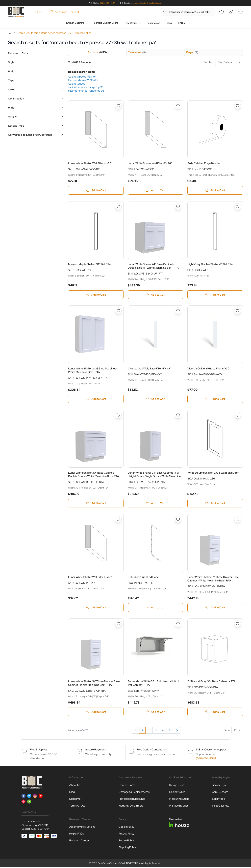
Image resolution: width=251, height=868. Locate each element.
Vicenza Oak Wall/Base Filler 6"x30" (209, 369)
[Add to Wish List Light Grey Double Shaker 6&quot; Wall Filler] (238, 207)
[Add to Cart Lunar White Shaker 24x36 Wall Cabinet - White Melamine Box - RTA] (96, 399)
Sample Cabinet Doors (106, 23)
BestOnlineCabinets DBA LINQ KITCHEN (119, 864)
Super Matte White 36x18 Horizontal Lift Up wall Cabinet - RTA (154, 684)
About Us (75, 786)
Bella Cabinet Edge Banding (204, 163)
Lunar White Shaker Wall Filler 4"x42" (90, 578)
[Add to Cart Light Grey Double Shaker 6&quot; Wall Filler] (215, 295)
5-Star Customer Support (212, 750)
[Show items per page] (237, 731)
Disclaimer (75, 799)
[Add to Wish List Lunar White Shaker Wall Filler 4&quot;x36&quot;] (178, 106)
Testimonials (154, 23)
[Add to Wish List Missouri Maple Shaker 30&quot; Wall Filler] (118, 207)
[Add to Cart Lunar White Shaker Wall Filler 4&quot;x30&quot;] (96, 190)
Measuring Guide (179, 799)
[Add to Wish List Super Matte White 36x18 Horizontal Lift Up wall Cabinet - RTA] (178, 624)
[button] (35, 53)
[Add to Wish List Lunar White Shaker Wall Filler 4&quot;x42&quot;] (118, 520)
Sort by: (223, 62)
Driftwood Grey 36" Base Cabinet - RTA (211, 682)
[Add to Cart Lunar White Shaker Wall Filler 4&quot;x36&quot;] (155, 190)
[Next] (177, 731)
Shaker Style (219, 786)
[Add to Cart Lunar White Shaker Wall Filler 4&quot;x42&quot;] (96, 608)
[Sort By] (229, 62)
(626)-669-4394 (40, 829)
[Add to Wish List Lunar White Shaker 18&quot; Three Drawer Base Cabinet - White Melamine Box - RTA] (118, 624)
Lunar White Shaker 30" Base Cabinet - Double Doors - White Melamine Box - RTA (94, 475)
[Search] (165, 12)
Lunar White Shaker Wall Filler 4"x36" (150, 163)
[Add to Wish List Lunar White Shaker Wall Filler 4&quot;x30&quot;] (118, 106)
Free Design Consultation (152, 750)
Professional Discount (64, 12)
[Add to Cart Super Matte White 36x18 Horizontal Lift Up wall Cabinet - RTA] (155, 712)
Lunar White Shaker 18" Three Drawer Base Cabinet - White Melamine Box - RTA (94, 684)
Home (10, 33)
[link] (136, 731)
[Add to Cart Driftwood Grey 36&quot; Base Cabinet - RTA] (215, 712)
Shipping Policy (127, 848)
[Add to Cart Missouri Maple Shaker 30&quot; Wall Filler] (96, 295)
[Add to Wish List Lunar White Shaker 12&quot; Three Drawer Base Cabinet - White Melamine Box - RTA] (238, 520)
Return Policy (126, 841)
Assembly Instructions (82, 827)
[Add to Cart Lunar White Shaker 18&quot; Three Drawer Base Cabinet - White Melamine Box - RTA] (96, 712)
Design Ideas (177, 786)
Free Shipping (38, 750)
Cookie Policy (126, 827)
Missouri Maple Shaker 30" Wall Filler (90, 264)
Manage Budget (179, 806)
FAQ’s (182, 23)
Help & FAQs (77, 834)
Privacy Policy (126, 834)
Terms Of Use (77, 806)
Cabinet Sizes (177, 793)
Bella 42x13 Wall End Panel (143, 578)
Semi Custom (220, 793)
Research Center (79, 841)
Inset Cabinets (221, 806)
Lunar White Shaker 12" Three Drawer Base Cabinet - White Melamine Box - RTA (213, 579)
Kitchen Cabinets (75, 23)
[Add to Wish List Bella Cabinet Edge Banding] (238, 106)
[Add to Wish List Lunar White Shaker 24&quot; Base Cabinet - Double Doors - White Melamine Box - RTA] (178, 207)
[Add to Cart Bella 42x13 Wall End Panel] (155, 608)
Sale (38, 12)
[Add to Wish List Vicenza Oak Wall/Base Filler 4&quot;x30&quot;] (178, 311)
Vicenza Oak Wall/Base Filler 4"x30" (149, 369)
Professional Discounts (132, 799)
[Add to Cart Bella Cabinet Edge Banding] (215, 190)
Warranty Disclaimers (131, 806)
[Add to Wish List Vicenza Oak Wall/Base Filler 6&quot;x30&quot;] (238, 311)
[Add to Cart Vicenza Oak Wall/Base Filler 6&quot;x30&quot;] (215, 399)
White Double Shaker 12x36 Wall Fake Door (213, 473)
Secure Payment (95, 750)
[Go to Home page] (16, 12)
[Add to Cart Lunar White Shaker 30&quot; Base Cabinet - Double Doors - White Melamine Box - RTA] (96, 504)
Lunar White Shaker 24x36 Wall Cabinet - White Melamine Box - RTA (93, 370)
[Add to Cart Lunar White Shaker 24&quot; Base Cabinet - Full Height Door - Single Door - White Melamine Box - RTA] (155, 504)
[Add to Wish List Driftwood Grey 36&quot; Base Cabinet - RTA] (238, 624)
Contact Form (127, 786)
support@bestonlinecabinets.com (147, 3)
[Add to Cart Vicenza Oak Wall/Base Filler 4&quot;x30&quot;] (155, 399)
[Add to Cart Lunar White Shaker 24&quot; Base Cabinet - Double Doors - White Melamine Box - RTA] (155, 295)
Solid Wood (219, 799)
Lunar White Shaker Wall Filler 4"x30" (90, 163)
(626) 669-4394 (108, 3)
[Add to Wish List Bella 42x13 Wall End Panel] (178, 520)
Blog (169, 23)
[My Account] (231, 12)
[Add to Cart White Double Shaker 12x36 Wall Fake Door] (215, 504)
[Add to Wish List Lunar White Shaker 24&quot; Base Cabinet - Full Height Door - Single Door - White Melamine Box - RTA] (178, 415)
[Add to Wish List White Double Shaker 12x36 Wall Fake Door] (238, 415)
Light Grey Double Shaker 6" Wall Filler (210, 264)
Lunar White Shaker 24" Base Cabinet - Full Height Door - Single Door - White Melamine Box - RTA (154, 475)
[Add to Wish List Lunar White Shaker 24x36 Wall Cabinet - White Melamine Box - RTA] (118, 311)
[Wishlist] (221, 12)
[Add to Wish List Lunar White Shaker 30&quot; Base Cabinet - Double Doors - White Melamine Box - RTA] (118, 415)
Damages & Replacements (134, 793)
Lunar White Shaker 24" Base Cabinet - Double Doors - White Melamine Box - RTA (153, 266)
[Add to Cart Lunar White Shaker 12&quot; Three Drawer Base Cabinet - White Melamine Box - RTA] (215, 608)
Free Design (131, 23)
